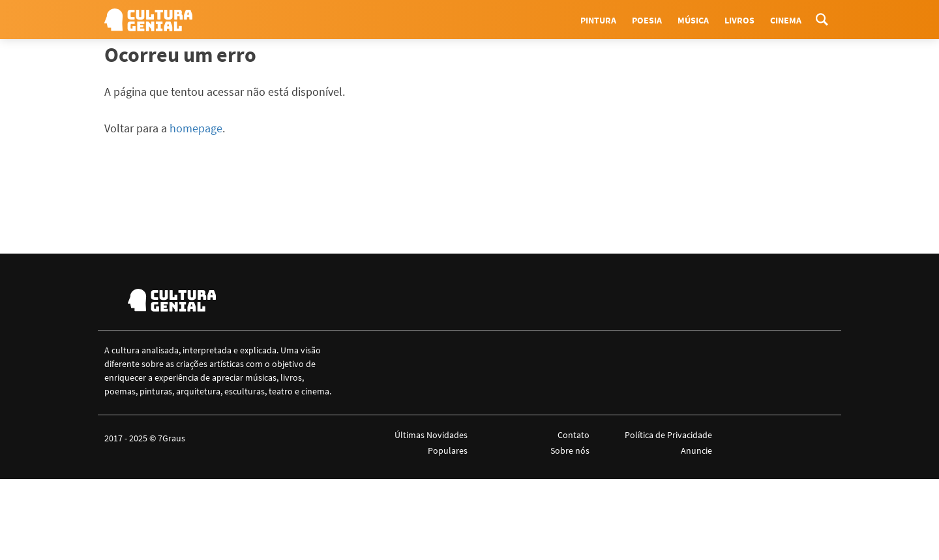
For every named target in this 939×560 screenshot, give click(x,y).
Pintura (598, 20)
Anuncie (696, 450)
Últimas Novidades (431, 435)
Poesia (647, 20)
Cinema (786, 20)
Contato (574, 435)
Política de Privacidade (668, 435)
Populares (448, 450)
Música (693, 20)
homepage (196, 128)
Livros (739, 20)
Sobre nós (570, 450)
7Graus (171, 438)
